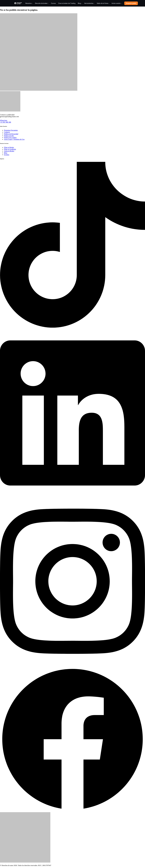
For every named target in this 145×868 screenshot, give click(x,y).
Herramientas (89, 3)
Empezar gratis (131, 3)
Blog (80, 3)
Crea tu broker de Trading (67, 3)
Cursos (53, 3)
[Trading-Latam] (18, 3)
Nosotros (29, 3)
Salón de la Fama (103, 3)
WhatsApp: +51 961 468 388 (5, 121)
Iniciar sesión (117, 3)
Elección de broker (42, 3)
